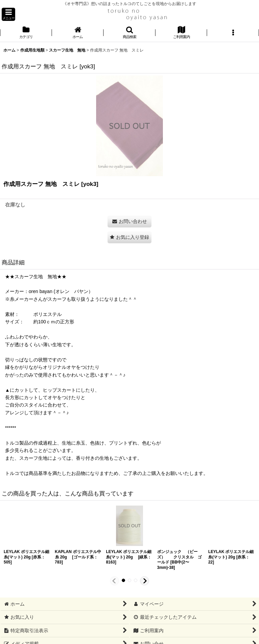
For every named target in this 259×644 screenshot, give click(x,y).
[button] (8, 14)
